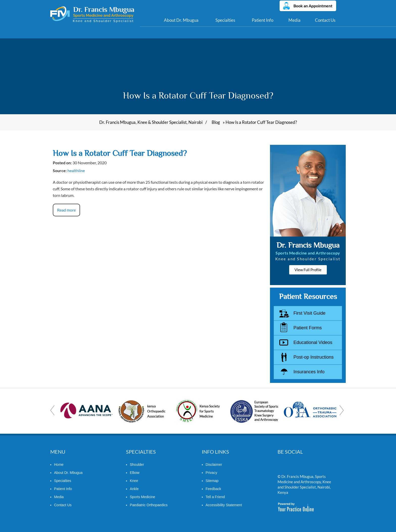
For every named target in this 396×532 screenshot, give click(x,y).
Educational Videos (313, 342)
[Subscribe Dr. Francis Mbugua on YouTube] (312, 466)
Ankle (134, 489)
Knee (134, 481)
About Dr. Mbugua (181, 20)
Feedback (213, 489)
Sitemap (212, 481)
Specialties (225, 20)
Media (294, 20)
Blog (216, 122)
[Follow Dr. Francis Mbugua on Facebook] (302, 466)
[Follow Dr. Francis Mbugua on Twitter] (282, 466)
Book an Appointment (313, 6)
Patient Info (263, 20)
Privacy (211, 473)
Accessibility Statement (224, 505)
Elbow (135, 473)
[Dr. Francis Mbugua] (92, 15)
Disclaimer (214, 465)
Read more (66, 210)
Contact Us (325, 20)
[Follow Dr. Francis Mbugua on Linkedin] (292, 466)
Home (148, 20)
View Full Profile (308, 270)
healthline (76, 170)
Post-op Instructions (314, 357)
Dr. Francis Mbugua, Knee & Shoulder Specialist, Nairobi (151, 122)
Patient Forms (308, 328)
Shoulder (137, 465)
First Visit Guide (310, 313)
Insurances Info (309, 372)
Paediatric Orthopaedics (149, 505)
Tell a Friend (215, 497)
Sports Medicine (142, 497)
